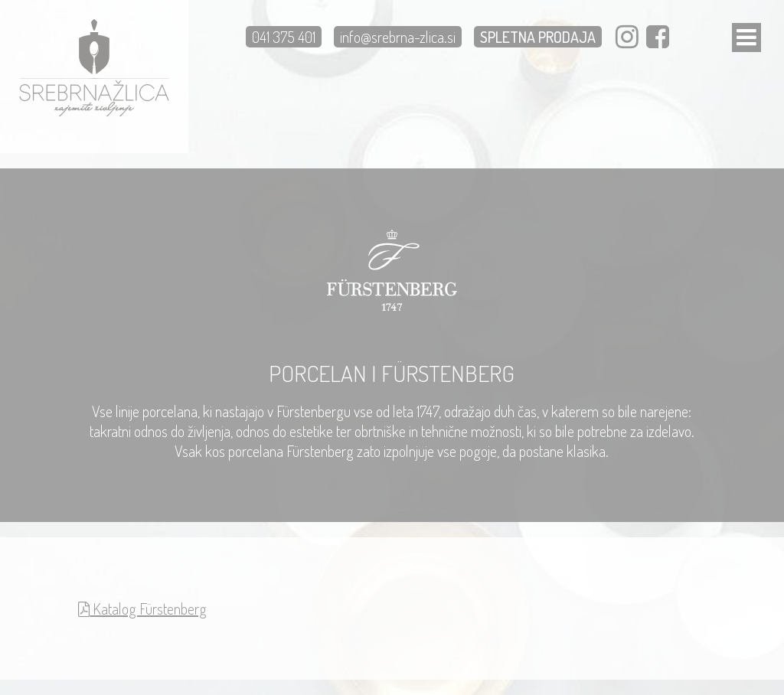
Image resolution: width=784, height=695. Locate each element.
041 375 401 (284, 37)
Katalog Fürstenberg (142, 609)
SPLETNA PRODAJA (538, 37)
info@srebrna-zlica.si (398, 37)
